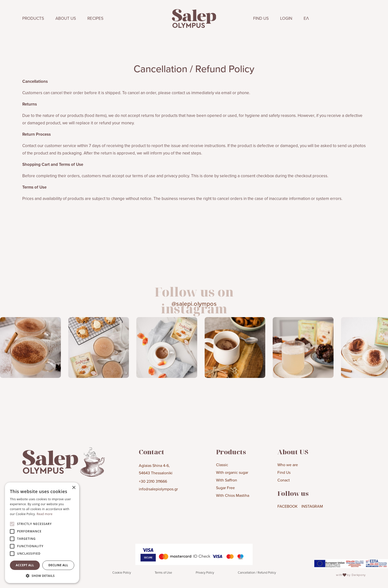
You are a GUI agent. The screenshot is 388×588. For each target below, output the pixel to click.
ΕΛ (306, 18)
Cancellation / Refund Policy (257, 572)
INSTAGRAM (312, 506)
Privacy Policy (205, 572)
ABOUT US (66, 18)
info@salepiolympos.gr (158, 489)
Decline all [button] (58, 565)
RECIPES (95, 18)
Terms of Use (163, 572)
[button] (42, 576)
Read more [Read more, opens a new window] (45, 514)
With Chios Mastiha (233, 495)
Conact (284, 480)
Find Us (284, 472)
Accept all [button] (25, 565)
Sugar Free (225, 488)
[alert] (42, 533)
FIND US (261, 18)
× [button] (74, 488)
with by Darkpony (351, 575)
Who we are (288, 465)
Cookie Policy (122, 572)
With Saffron (227, 480)
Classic (222, 465)
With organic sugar (232, 472)
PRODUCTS (33, 18)
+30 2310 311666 (153, 481)
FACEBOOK (288, 506)
